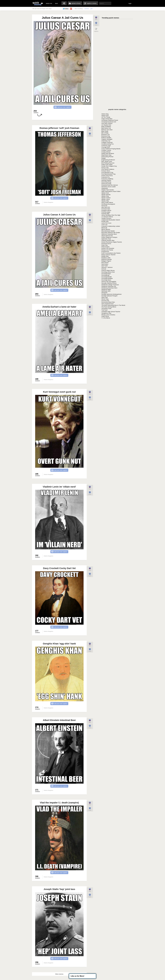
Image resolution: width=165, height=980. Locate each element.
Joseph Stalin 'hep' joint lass (59, 889)
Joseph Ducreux (106, 218)
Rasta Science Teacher (108, 255)
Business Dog (106, 136)
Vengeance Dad (106, 313)
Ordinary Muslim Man (108, 240)
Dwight (104, 158)
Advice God (105, 116)
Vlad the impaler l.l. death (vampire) (59, 803)
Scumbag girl (105, 275)
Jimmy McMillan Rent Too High (111, 215)
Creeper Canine (106, 150)
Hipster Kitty (105, 201)
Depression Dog (106, 155)
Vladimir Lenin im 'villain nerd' (59, 487)
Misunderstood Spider (108, 231)
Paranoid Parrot (106, 244)
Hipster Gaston (106, 198)
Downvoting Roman (107, 157)
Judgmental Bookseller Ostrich (111, 220)
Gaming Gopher (106, 180)
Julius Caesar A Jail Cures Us (59, 215)
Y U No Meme (106, 318)
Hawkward (105, 188)
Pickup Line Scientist (108, 248)
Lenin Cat (104, 225)
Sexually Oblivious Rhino (109, 283)
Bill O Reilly (105, 133)
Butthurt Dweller (106, 138)
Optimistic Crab (106, 239)
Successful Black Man (108, 302)
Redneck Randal (106, 259)
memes (87, 9)
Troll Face (104, 310)
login (130, 3)
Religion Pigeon (106, 261)
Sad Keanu (105, 264)
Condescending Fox (108, 144)
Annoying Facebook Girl (109, 122)
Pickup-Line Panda (107, 250)
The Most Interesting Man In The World (113, 305)
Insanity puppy (106, 212)
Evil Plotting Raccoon (108, 163)
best (56, 3)
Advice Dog (105, 114)
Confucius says (106, 146)
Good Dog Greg (106, 182)
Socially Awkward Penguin (109, 296)
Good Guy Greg (106, 184)
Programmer (105, 252)
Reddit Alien (105, 256)
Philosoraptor (105, 247)
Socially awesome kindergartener (111, 294)
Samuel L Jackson (107, 267)
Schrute (104, 269)
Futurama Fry (106, 177)
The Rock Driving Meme (109, 307)
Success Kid (105, 301)
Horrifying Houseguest (108, 204)
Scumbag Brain (106, 274)
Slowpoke (104, 293)
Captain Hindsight (107, 139)
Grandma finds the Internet (110, 185)
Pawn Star (105, 245)
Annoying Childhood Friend (110, 120)
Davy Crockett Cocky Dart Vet (59, 568)
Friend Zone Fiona (107, 176)
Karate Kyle (105, 221)
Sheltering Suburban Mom (109, 288)
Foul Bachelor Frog (107, 172)
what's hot (49, 3)
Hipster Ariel (105, 193)
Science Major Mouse (108, 270)
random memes (64, 3)
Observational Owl (107, 236)
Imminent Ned (106, 209)
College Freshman (107, 142)
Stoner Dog (105, 299)
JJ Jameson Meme (107, 217)
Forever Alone (106, 171)
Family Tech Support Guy (109, 166)
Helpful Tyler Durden (108, 190)
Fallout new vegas (107, 165)
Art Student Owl (106, 125)
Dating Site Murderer (108, 153)
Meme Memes (106, 229)
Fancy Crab (105, 168)
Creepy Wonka (106, 152)
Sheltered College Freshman (110, 285)
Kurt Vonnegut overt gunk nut (59, 392)
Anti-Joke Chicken (107, 123)
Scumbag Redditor (107, 278)
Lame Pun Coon (106, 223)
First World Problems (108, 169)
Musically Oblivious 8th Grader (111, 233)
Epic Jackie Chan (107, 161)
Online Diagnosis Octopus (109, 237)
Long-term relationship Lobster (111, 226)
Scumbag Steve (106, 280)
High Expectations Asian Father (111, 191)
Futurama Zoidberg (107, 179)
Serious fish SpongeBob (109, 282)
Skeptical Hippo (106, 289)
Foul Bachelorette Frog (108, 174)
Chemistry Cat (106, 141)
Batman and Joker (107, 130)
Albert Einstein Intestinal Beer (59, 720)
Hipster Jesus (106, 199)
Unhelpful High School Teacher (111, 312)
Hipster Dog (105, 196)
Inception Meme (106, 210)
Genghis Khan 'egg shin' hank (59, 644)
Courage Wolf (106, 147)
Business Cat (105, 134)
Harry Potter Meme (107, 202)
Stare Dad (105, 297)
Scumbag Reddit (106, 277)
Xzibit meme (105, 316)
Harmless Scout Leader (109, 187)
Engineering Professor (108, 160)
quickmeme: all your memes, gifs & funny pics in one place (38, 3)
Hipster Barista (106, 195)
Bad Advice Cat (106, 128)
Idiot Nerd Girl (106, 207)
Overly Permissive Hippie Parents (112, 242)
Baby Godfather (106, 127)
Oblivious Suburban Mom (109, 234)
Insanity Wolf (105, 214)
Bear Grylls (105, 131)
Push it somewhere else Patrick (111, 253)
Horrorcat (104, 206)
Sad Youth (105, 266)
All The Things (106, 117)
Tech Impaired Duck (107, 304)
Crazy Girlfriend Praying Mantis (111, 149)
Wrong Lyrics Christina (108, 315)
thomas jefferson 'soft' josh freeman (59, 128)
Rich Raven (105, 263)
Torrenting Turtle (106, 308)
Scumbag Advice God (108, 272)
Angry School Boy (107, 119)
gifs (92, 9)
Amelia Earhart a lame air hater (59, 307)
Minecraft (104, 228)
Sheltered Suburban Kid (109, 286)
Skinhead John (106, 291)
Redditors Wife (106, 258)
